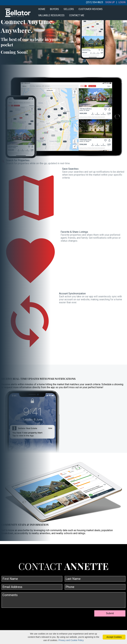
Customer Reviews (91, 9)
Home (42, 9)
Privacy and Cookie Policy (71, 640)
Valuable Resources (51, 15)
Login (122, 2)
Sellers (69, 9)
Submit (110, 613)
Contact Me (77, 15)
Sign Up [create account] (110, 2)
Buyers (54, 9)
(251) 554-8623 (95, 2)
